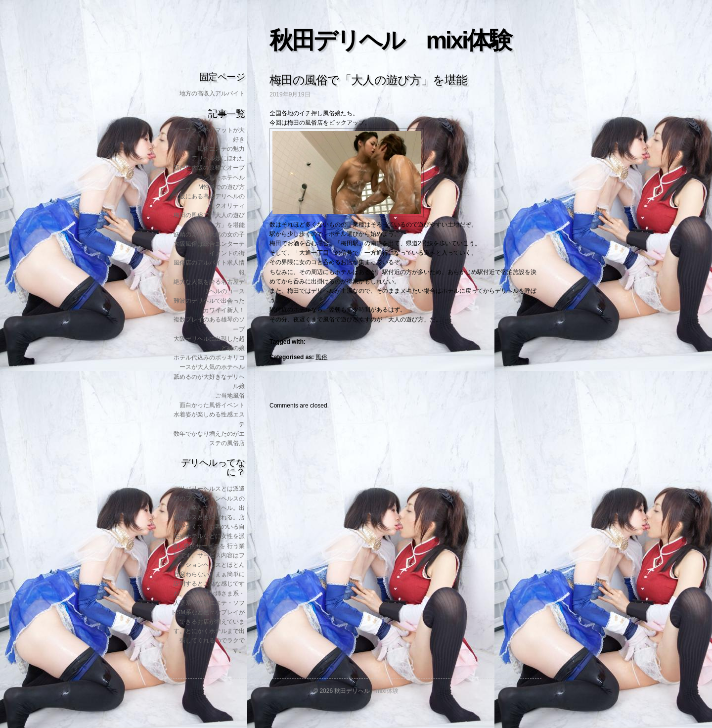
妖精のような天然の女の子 (209, 234)
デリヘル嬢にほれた (218, 158)
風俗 (321, 357)
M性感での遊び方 (222, 187)
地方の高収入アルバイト (212, 93)
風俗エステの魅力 (221, 149)
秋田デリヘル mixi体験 (390, 40)
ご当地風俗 (230, 396)
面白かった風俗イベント (212, 405)
